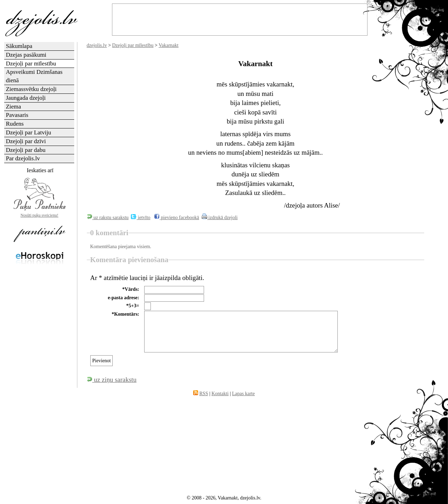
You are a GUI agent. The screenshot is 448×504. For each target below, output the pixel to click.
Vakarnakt (169, 45)
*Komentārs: (125, 314)
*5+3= (133, 306)
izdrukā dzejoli (220, 218)
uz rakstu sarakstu (108, 218)
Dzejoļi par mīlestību (133, 45)
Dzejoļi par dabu (26, 150)
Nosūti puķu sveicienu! (40, 215)
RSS (204, 394)
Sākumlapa (19, 46)
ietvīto (141, 218)
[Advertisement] (40, 380)
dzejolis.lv (97, 45)
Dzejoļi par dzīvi (26, 141)
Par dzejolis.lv (23, 158)
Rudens (15, 124)
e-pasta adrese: (124, 298)
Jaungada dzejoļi (26, 98)
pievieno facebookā (177, 218)
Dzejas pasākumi (26, 55)
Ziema (13, 107)
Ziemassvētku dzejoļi (31, 89)
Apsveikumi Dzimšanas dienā (34, 76)
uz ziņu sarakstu (112, 380)
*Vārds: (131, 289)
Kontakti (220, 394)
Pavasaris (17, 115)
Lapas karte (243, 394)
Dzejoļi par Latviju (29, 132)
